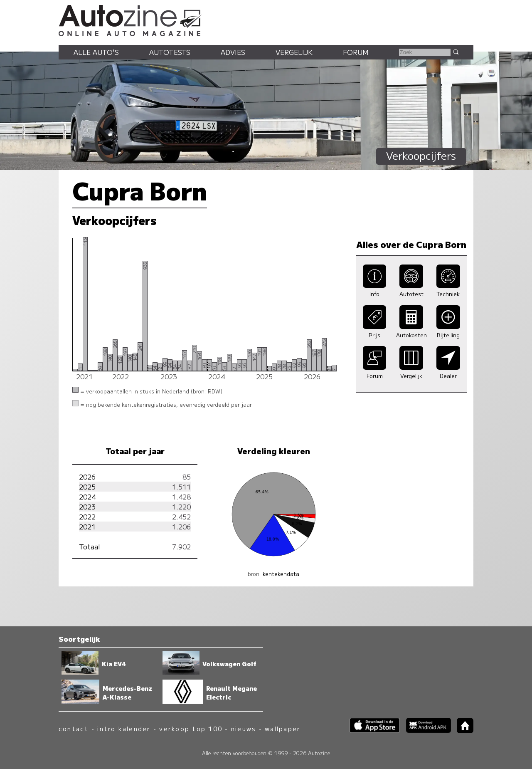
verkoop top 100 (191, 728)
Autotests (170, 52)
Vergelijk (294, 52)
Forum (356, 52)
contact (74, 728)
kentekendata (281, 574)
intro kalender (124, 728)
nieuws (244, 728)
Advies (233, 52)
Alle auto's (96, 52)
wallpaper (283, 728)
